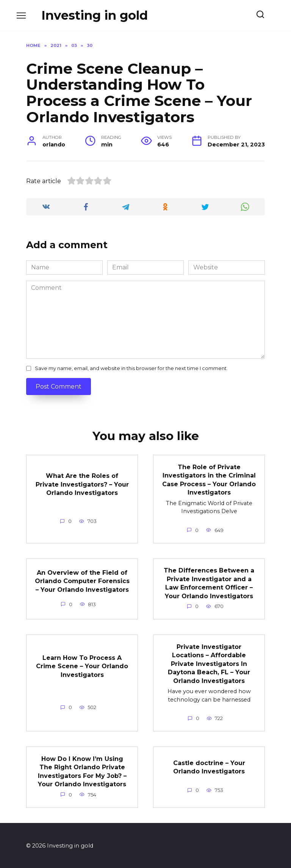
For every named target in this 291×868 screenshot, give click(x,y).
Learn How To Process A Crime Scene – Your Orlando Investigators (82, 666)
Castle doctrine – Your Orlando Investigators (209, 766)
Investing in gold (95, 15)
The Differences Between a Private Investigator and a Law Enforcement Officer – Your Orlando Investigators (209, 583)
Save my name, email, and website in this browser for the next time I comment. (131, 368)
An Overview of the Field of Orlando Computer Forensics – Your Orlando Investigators (82, 581)
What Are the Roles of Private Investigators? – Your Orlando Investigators (82, 484)
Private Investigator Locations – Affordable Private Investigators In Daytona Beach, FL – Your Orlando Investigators (209, 663)
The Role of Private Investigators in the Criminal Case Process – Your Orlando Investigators (209, 479)
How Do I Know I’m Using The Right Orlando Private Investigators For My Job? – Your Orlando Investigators (82, 771)
